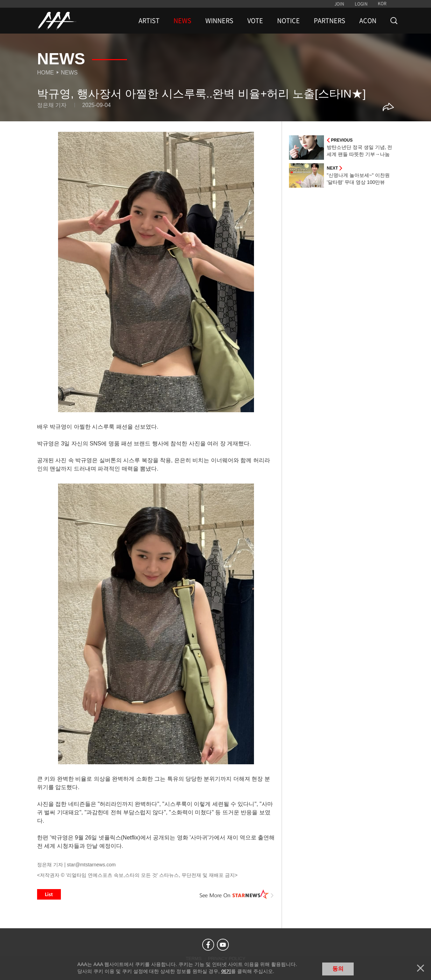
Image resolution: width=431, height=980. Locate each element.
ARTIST (149, 21)
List (49, 894)
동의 (338, 969)
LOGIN (361, 4)
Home (45, 73)
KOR (382, 3)
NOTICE (288, 21)
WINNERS (219, 21)
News (69, 73)
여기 (226, 971)
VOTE (255, 21)
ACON (368, 21)
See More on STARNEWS (237, 894)
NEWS (182, 21)
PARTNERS (330, 21)
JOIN (339, 4)
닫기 (421, 968)
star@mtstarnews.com (91, 865)
